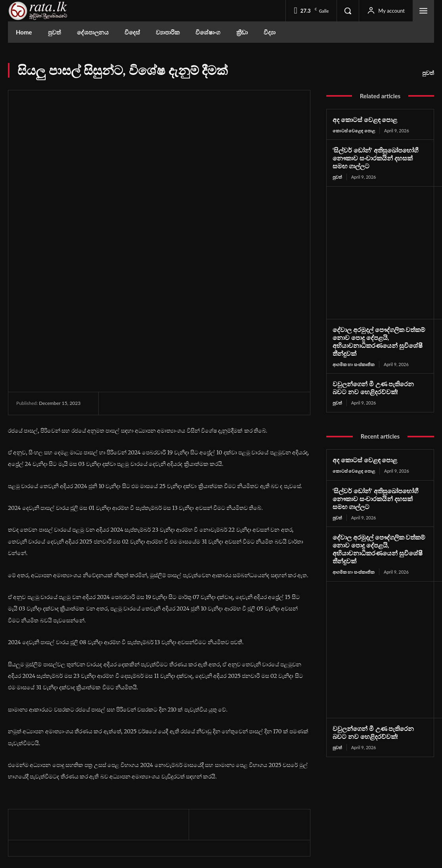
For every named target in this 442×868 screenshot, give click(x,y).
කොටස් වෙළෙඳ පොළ (354, 130)
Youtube (360, 812)
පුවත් (428, 73)
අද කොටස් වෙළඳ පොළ (363, 120)
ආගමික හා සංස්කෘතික (354, 362)
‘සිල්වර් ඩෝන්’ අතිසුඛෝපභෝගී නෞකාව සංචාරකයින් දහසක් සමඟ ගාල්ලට (378, 158)
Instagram (362, 799)
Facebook (361, 786)
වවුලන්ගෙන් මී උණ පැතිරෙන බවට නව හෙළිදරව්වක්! (378, 385)
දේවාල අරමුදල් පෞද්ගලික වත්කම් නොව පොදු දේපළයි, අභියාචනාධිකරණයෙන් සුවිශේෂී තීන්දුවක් (376, 340)
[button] (348, 11)
